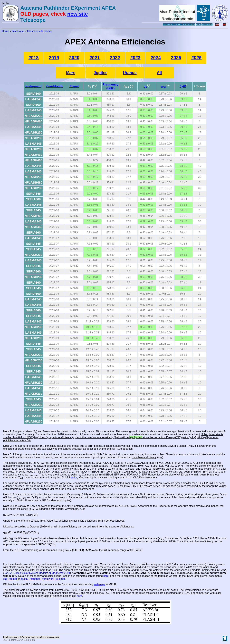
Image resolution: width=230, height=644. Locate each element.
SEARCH (186, 24)
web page (99, 584)
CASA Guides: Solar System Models (26, 573)
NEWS (199, 24)
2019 (54, 58)
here (106, 576)
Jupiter (100, 73)
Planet (74, 86)
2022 (115, 58)
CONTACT (178, 24)
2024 (156, 58)
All (159, 73)
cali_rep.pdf (10, 579)
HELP (193, 24)
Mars (71, 73)
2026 (196, 58)
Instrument (33, 86)
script (74, 478)
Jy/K (183, 86)
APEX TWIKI (168, 24)
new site (77, 14)
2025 (176, 58)
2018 (34, 58)
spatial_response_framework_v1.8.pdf (43, 579)
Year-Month (54, 86)
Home (5, 31)
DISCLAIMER (207, 24)
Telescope (18, 31)
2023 (135, 58)
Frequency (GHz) (110, 86)
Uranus (130, 73)
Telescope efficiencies (39, 31)
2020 (74, 58)
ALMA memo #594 (59, 573)
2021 (95, 58)
